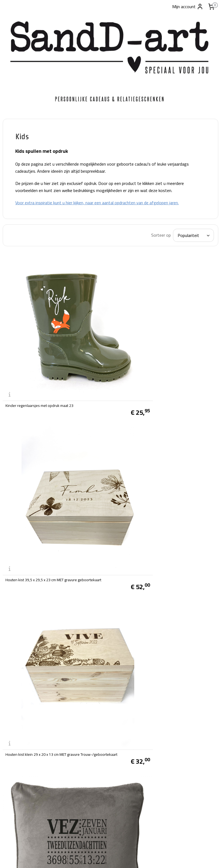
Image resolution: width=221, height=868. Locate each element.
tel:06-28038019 (19, 826)
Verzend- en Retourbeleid (99, 714)
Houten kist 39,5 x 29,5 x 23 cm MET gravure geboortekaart (177, 350)
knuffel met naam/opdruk (89, 548)
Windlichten (20, 210)
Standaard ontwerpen (30, 280)
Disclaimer (86, 721)
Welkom (16, 144)
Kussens (16, 240)
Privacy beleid (89, 728)
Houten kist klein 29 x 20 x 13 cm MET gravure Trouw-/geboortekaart (99, 448)
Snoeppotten (21, 200)
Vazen (14, 230)
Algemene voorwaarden (98, 707)
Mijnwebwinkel (159, 858)
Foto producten (23, 164)
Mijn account (188, 7)
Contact (15, 290)
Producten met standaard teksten (26, 177)
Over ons (85, 700)
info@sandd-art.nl (20, 833)
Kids (12, 250)
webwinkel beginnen (118, 858)
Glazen (14, 260)
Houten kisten (22, 220)
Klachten (84, 735)
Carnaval (16, 154)
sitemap (92, 858)
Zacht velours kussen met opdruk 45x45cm (175, 448)
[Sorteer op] (178, 256)
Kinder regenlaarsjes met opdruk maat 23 (102, 352)
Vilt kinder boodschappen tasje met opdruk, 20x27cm (177, 546)
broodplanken (22, 190)
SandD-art (89, 811)
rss (101, 858)
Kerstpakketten (23, 270)
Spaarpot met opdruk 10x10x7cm (96, 645)
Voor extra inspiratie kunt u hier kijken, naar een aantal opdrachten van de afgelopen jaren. (138, 220)
